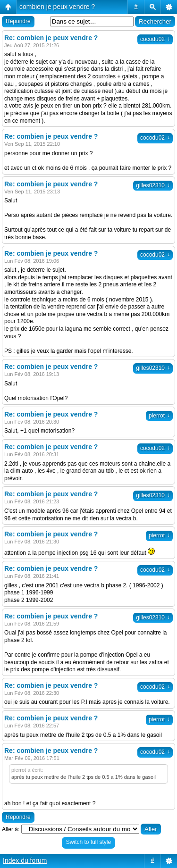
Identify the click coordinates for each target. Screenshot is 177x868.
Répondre (18, 21)
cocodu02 (155, 39)
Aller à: (11, 829)
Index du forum (25, 860)
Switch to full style (88, 842)
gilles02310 (153, 185)
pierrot (159, 416)
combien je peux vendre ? (57, 7)
